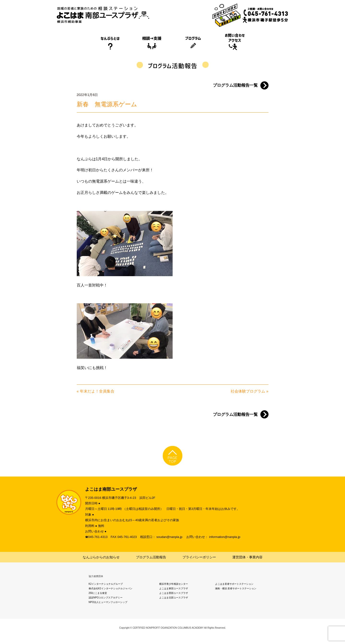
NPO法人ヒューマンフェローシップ (108, 602)
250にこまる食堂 (98, 593)
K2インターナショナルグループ (106, 584)
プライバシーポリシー (199, 557)
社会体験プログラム (248, 391)
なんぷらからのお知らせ (101, 557)
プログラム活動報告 (151, 557)
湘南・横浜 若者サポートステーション (236, 588)
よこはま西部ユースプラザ (174, 593)
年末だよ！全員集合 (97, 391)
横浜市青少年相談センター (174, 584)
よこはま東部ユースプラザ (174, 588)
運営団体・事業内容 (247, 557)
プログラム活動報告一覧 (235, 85)
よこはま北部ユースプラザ (174, 598)
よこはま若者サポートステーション (234, 584)
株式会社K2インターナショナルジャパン (111, 588)
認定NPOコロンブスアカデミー (106, 598)
